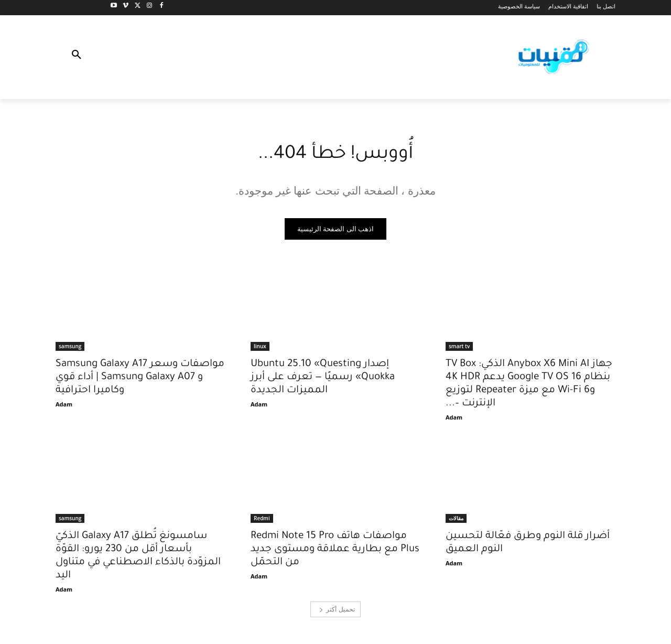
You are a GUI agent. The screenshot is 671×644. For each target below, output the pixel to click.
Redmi (262, 520)
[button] (77, 57)
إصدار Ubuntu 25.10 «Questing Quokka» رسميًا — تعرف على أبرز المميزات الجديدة (323, 379)
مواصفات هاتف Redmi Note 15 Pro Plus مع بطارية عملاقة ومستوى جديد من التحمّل (335, 551)
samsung (70, 348)
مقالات (456, 520)
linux (260, 348)
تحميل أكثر (337, 611)
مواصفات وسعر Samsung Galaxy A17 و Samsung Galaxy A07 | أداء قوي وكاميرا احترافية (140, 379)
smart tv (459, 348)
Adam (454, 419)
